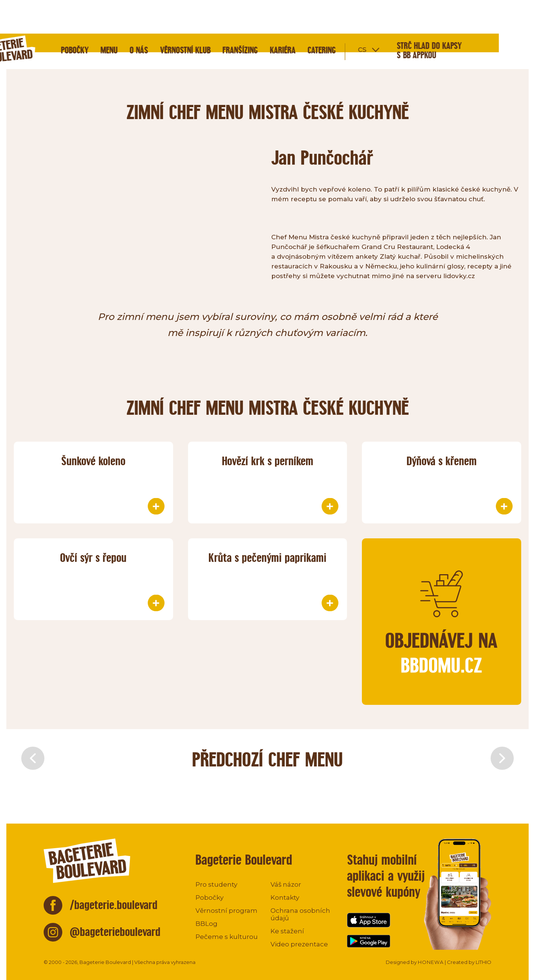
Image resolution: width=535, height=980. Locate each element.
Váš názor (286, 884)
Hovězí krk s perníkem (268, 461)
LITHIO (484, 962)
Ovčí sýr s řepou (93, 558)
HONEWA (431, 962)
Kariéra (319, 17)
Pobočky (111, 17)
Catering (358, 17)
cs (398, 15)
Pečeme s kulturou (227, 937)
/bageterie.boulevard (114, 905)
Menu (145, 17)
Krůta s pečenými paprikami (267, 558)
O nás (175, 17)
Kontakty (285, 897)
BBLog (207, 924)
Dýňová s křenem (442, 461)
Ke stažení (287, 931)
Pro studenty (216, 884)
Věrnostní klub (221, 17)
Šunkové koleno (93, 461)
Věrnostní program (226, 911)
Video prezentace (299, 944)
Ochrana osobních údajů (300, 914)
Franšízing (276, 17)
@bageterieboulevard (115, 932)
